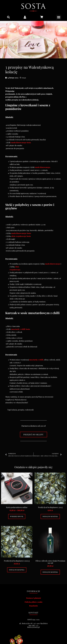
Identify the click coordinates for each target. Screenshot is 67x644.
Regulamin (33, 606)
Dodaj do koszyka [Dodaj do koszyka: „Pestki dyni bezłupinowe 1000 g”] (17, 570)
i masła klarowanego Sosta (21, 142)
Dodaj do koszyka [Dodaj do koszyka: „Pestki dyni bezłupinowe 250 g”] (50, 516)
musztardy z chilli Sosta (21, 329)
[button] (8, 17)
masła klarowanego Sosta (21, 233)
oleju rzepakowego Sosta (21, 236)
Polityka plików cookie (34, 602)
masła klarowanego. (43, 167)
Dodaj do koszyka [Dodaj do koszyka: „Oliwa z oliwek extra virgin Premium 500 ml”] (50, 572)
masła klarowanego (53, 264)
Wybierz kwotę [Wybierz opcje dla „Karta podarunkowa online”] (17, 516)
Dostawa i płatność (34, 598)
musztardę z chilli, (36, 360)
